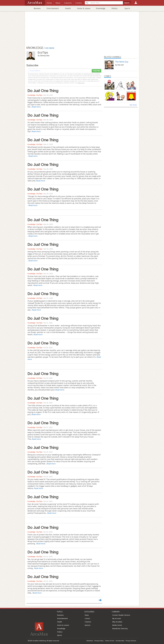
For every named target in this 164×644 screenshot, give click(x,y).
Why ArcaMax (117, 622)
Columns (88, 622)
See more (133, 105)
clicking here (81, 83)
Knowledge (101, 8)
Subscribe (96, 71)
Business (37, 8)
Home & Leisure (84, 8)
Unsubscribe (120, 641)
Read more (36, 107)
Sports (127, 8)
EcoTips (39, 95)
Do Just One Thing (43, 90)
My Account (117, 618)
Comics (87, 618)
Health (68, 8)
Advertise (90, 641)
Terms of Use (110, 641)
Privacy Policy (99, 641)
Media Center (117, 625)
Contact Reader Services (121, 615)
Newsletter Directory (120, 628)
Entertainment (53, 8)
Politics (114, 8)
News (87, 615)
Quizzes (88, 625)
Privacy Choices (131, 641)
